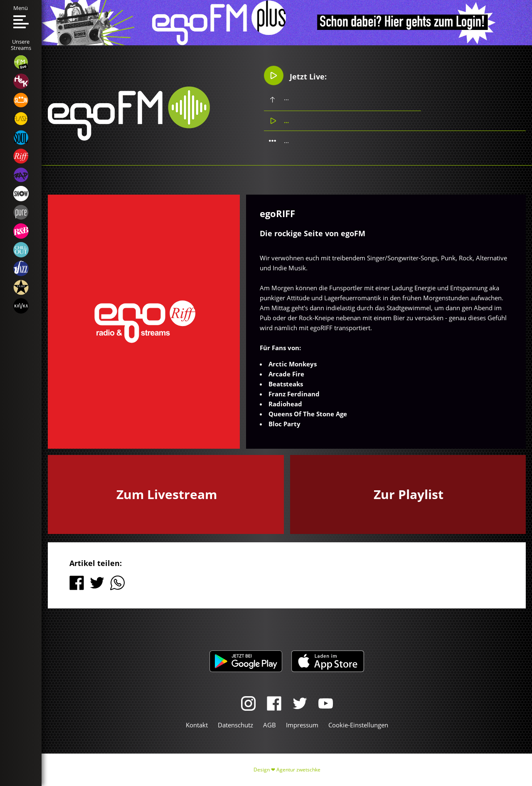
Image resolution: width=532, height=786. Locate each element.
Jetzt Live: (295, 75)
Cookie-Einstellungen (358, 725)
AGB (270, 725)
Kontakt (197, 725)
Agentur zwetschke (298, 770)
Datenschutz (235, 725)
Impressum (302, 725)
